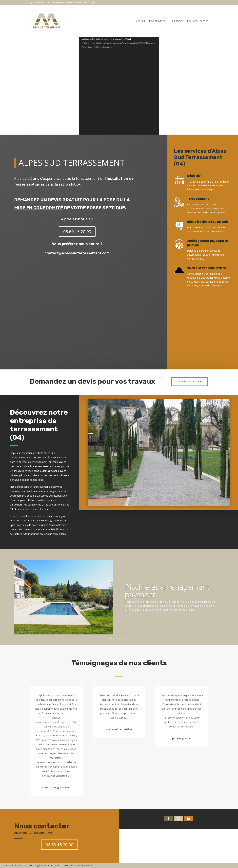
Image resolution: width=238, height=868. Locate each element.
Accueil (141, 21)
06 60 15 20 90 (77, 232)
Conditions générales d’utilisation (43, 865)
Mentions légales (12, 865)
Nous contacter (198, 21)
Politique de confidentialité (78, 865)
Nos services (157, 21)
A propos (178, 21)
